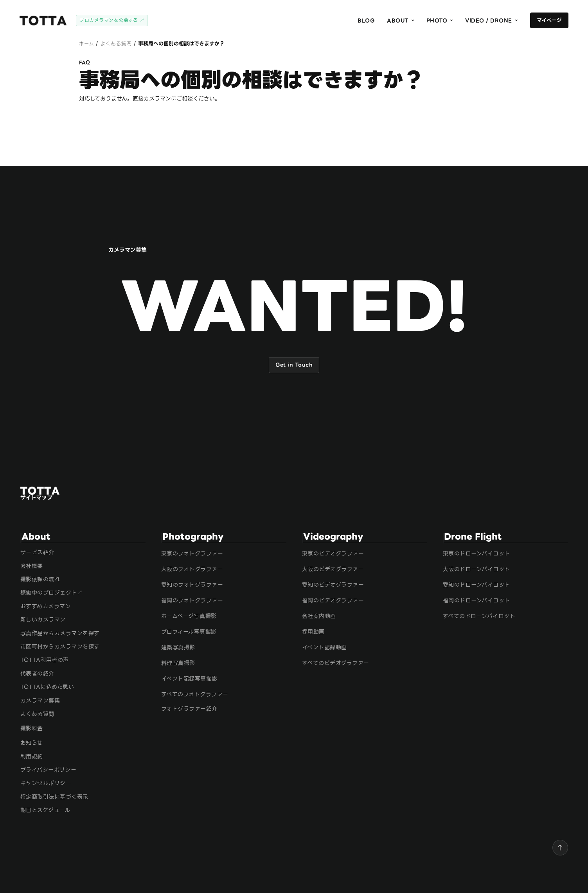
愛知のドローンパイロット (477, 585)
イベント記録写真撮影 (189, 679)
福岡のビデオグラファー (333, 601)
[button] (400, 21)
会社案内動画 (319, 616)
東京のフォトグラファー (192, 554)
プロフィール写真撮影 (189, 632)
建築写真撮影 (178, 648)
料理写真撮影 (178, 663)
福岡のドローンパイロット (477, 601)
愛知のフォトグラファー (192, 585)
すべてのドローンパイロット (479, 616)
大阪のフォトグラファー (192, 569)
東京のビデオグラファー (333, 554)
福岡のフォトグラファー (192, 601)
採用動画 (313, 632)
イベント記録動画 (325, 648)
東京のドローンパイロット (477, 554)
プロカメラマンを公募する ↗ (112, 20)
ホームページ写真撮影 (189, 616)
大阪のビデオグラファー (333, 569)
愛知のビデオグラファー (333, 585)
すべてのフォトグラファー (195, 694)
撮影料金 (32, 729)
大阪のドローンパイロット (477, 569)
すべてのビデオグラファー (336, 663)
